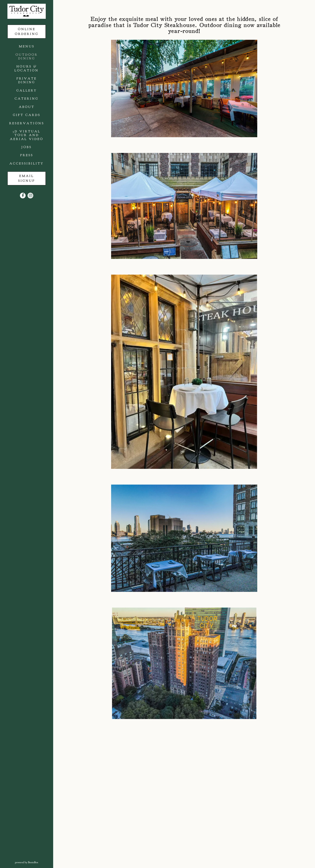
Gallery (27, 90)
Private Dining (27, 80)
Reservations (27, 123)
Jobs (27, 147)
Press (27, 155)
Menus (27, 46)
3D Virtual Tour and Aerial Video (27, 135)
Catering (27, 99)
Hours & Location (27, 68)
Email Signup (27, 178)
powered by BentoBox (34, 862)
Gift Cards (27, 115)
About (27, 107)
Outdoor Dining (27, 56)
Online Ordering (27, 31)
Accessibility (27, 163)
